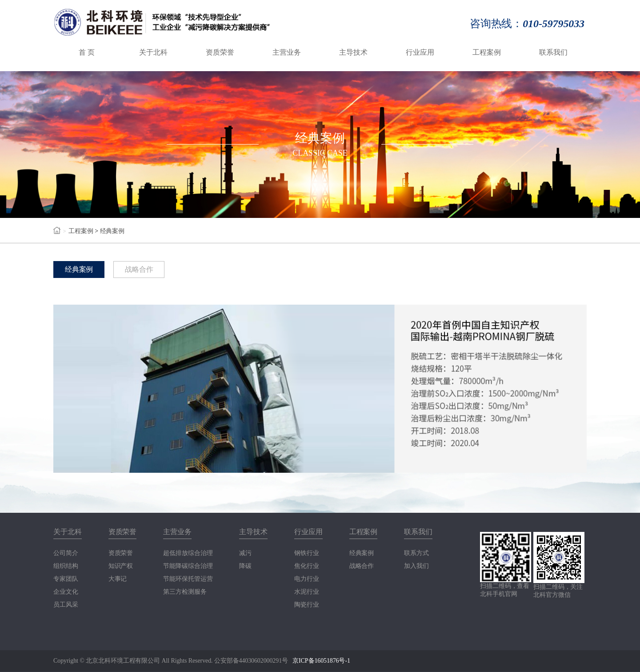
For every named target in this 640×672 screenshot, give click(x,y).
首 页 (87, 52)
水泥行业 (307, 592)
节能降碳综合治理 (188, 566)
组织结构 (66, 566)
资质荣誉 (220, 52)
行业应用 (420, 52)
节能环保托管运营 (188, 579)
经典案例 (112, 231)
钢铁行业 (307, 553)
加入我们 (416, 566)
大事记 (118, 579)
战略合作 (140, 269)
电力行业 (307, 579)
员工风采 (66, 605)
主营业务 (287, 52)
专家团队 (66, 579)
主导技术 (353, 52)
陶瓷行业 (307, 605)
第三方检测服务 (185, 592)
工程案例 (487, 52)
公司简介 (66, 553)
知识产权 (121, 566)
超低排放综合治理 (188, 553)
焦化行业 (307, 566)
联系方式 (416, 553)
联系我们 (553, 52)
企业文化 (66, 592)
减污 (245, 553)
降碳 (245, 566)
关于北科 (153, 52)
